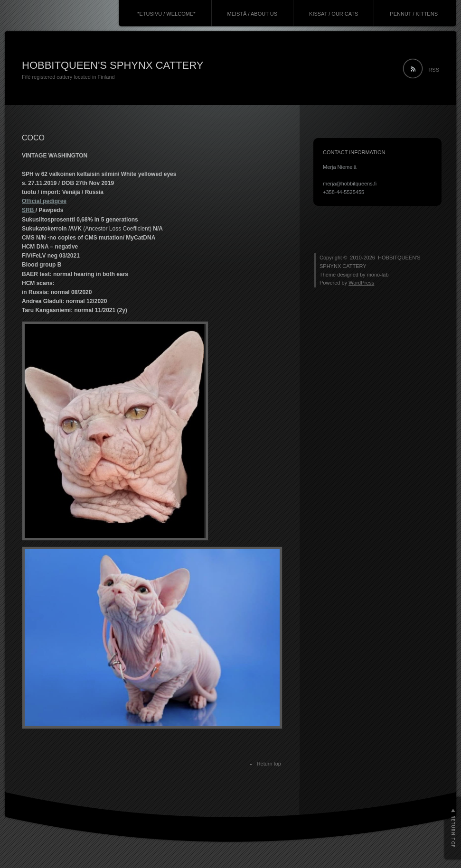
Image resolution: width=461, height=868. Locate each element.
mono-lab (378, 275)
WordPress (361, 283)
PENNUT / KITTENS (414, 14)
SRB (29, 210)
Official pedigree (44, 201)
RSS (434, 70)
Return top (269, 764)
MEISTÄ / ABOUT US (253, 14)
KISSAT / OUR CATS (334, 14)
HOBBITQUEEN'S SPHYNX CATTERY (113, 65)
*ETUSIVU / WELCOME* (166, 14)
